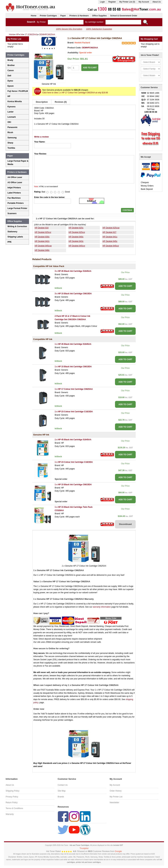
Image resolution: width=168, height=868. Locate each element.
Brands (61, 797)
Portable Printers (16, 203)
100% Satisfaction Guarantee (99, 29)
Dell (9, 76)
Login (102, 2)
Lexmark (12, 117)
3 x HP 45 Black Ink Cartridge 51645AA (73, 271)
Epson (11, 86)
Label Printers (14, 193)
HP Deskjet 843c (76, 241)
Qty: (73, 68)
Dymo (10, 81)
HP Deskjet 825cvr (43, 232)
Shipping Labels (15, 237)
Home (34, 16)
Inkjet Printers (14, 188)
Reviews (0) (61, 102)
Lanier (10, 112)
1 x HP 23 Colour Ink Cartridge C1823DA (74, 412)
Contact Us (63, 785)
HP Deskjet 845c (110, 241)
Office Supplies (99, 16)
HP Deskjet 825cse (111, 228)
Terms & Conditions (14, 808)
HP (9, 96)
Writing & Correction (17, 226)
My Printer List (116, 797)
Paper (63, 16)
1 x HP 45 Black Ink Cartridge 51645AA (73, 344)
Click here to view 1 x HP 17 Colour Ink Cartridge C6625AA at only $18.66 (75, 93)
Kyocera (11, 107)
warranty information (102, 607)
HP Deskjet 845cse (43, 246)
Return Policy (12, 803)
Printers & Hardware (79, 16)
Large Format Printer (17, 208)
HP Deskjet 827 (109, 232)
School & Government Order (124, 16)
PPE (9, 242)
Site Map (62, 791)
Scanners (12, 213)
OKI (9, 122)
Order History (116, 791)
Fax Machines (14, 198)
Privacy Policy (12, 797)
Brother (11, 65)
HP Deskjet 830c (42, 237)
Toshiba (11, 148)
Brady (10, 60)
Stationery (12, 232)
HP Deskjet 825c (76, 228)
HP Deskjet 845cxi (111, 246)
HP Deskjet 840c (76, 237)
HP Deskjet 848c (42, 250)
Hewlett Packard (82, 43)
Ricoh (10, 132)
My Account (144, 2)
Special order (85, 53)
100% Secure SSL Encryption (69, 29)
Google (118, 851)
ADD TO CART (90, 68)
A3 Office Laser (15, 182)
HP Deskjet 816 (42, 228)
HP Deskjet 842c (42, 241)
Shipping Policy (12, 791)
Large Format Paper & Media (18, 163)
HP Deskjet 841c (110, 237)
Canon (11, 70)
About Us (157, 2)
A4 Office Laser (15, 177)
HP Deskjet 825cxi (77, 232)
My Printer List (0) (127, 2)
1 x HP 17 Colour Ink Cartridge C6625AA (74, 389)
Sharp (10, 143)
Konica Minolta (15, 101)
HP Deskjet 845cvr (77, 246)
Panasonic (12, 127)
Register (112, 2)
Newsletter (114, 803)
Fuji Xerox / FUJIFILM (18, 91)
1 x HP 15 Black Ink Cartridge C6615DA (73, 367)
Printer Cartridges (48, 16)
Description (42, 102)
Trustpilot (84, 848)
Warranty (10, 814)
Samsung (12, 138)
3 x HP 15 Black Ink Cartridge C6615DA (73, 294)
